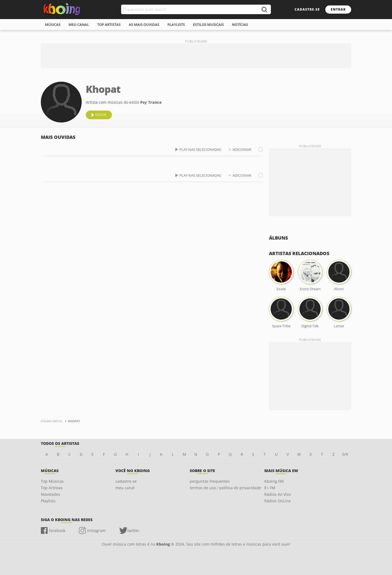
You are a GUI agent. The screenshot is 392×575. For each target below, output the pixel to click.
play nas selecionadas (200, 149)
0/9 (345, 454)
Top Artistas (52, 488)
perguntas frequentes (210, 481)
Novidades (50, 494)
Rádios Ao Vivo (278, 494)
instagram (96, 530)
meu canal (79, 25)
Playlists (48, 501)
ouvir (101, 115)
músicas (53, 25)
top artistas (109, 25)
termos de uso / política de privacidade (225, 488)
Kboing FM (274, 481)
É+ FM (270, 488)
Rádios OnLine (278, 501)
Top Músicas (52, 481)
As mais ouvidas (144, 25)
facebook (57, 530)
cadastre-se (307, 9)
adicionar (242, 149)
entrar (338, 9)
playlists (176, 25)
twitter (133, 530)
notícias (240, 25)
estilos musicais (208, 25)
